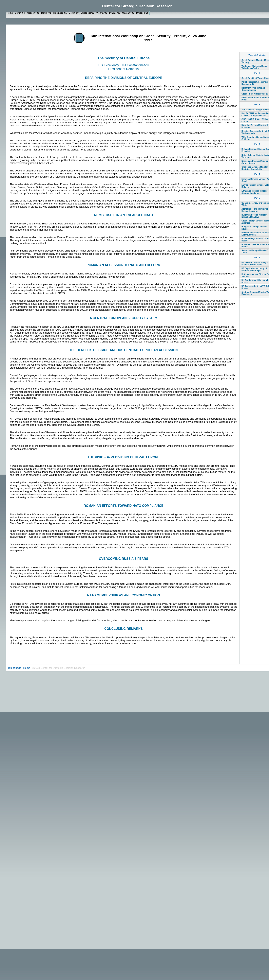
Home (27, 668)
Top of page (15, 668)
